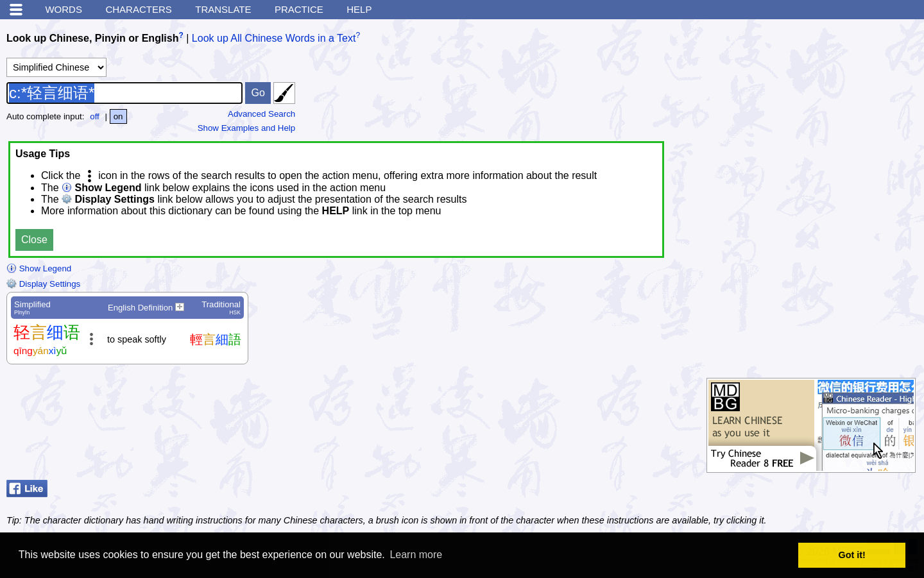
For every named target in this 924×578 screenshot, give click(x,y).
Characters (138, 9)
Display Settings (43, 284)
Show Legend (39, 268)
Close (34, 240)
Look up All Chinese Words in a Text (274, 38)
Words (64, 9)
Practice (299, 9)
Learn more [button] (416, 555)
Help (359, 9)
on (118, 116)
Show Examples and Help (247, 128)
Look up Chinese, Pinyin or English (92, 38)
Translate (223, 9)
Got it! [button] (852, 555)
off (95, 116)
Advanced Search (261, 114)
